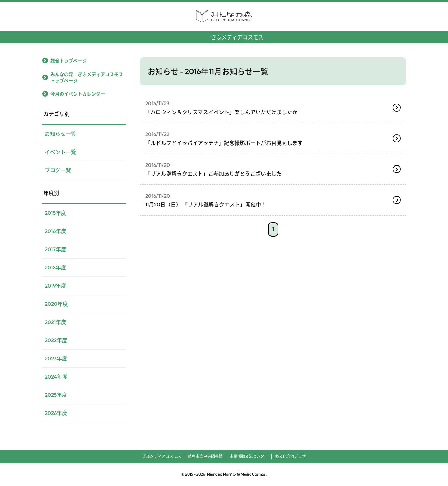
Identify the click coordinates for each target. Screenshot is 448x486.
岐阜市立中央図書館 (205, 456)
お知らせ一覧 (61, 134)
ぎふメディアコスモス (224, 34)
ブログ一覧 (58, 170)
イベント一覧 (61, 152)
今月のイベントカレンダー (78, 94)
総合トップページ (69, 61)
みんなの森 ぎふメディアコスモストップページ (87, 77)
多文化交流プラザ (290, 456)
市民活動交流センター (249, 456)
